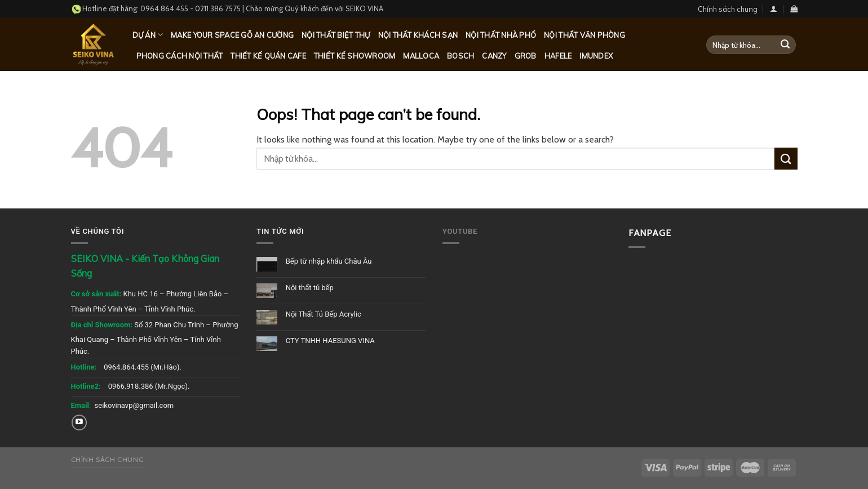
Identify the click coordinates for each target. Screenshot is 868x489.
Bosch (460, 56)
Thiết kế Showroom (355, 56)
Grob (526, 56)
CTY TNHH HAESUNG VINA (330, 341)
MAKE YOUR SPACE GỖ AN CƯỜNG (232, 35)
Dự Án (148, 35)
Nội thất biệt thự (336, 35)
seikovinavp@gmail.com (134, 405)
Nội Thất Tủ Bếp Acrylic (324, 314)
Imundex (596, 56)
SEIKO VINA (364, 8)
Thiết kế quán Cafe (268, 56)
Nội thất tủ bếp (310, 288)
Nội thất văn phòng (584, 35)
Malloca (421, 56)
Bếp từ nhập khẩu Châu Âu (329, 261)
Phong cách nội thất (180, 56)
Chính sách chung (728, 9)
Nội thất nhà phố (501, 35)
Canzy (494, 56)
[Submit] (785, 45)
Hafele (558, 56)
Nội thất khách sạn (418, 35)
